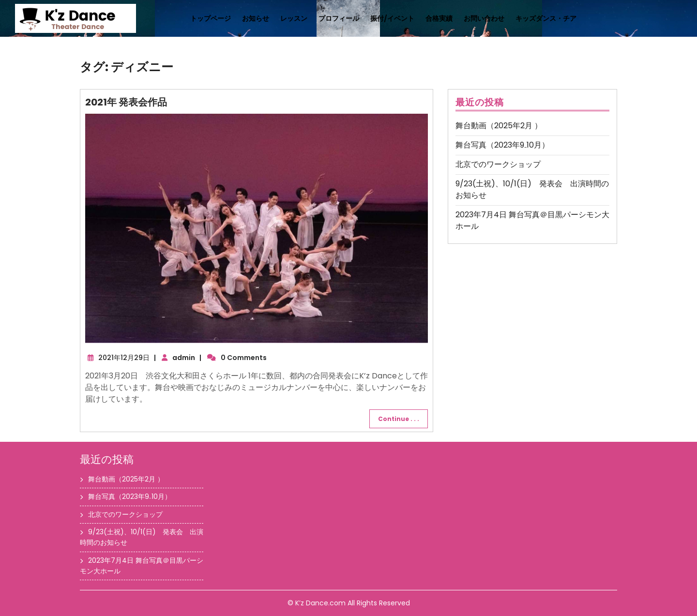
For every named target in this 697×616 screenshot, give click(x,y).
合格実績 (439, 18)
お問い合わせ (484, 18)
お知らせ (256, 18)
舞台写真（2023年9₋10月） (502, 145)
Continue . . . (399, 419)
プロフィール (339, 18)
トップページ (211, 18)
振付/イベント (392, 18)
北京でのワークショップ (498, 164)
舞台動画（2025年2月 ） (499, 126)
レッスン (294, 18)
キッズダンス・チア (546, 18)
